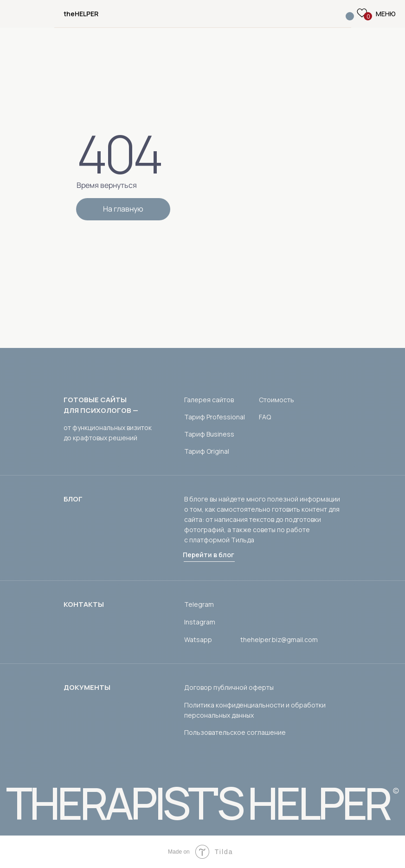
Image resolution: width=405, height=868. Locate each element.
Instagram (200, 622)
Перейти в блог (209, 555)
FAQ (265, 417)
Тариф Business (209, 434)
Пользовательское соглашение (235, 732)
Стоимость (276, 400)
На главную (123, 209)
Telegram (199, 604)
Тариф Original (207, 451)
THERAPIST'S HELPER (198, 803)
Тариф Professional (215, 417)
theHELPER (81, 14)
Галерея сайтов (209, 400)
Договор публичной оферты (229, 687)
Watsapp (198, 640)
